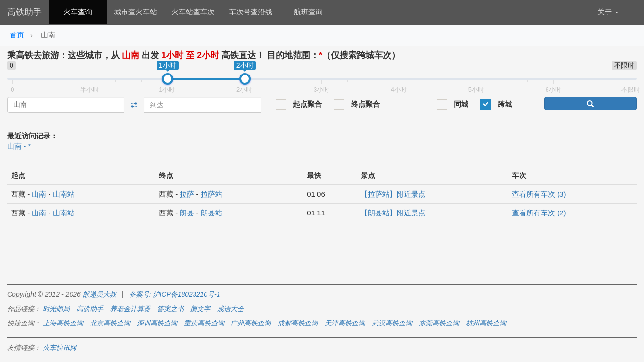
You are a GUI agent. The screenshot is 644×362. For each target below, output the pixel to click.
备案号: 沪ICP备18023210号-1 (175, 294)
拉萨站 (212, 194)
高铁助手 (24, 12)
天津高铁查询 (345, 323)
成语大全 (231, 309)
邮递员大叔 (99, 294)
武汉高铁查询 (392, 323)
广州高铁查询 (251, 323)
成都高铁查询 (298, 323)
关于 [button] (608, 12)
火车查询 (78, 12)
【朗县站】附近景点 (393, 213)
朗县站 (212, 213)
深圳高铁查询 (157, 323)
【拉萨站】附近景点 (393, 194)
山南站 (64, 194)
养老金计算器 (130, 309)
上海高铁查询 (63, 323)
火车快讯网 (60, 348)
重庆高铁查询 (204, 323)
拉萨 (187, 194)
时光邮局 (56, 309)
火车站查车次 (193, 12)
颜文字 (200, 309)
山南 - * (19, 146)
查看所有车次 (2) (539, 213)
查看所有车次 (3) (539, 194)
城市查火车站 (135, 12)
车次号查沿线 (251, 12)
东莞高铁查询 (439, 323)
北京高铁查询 (110, 323)
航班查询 (308, 12)
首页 (17, 35)
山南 (39, 194)
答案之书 (170, 309)
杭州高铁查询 (486, 323)
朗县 (187, 213)
